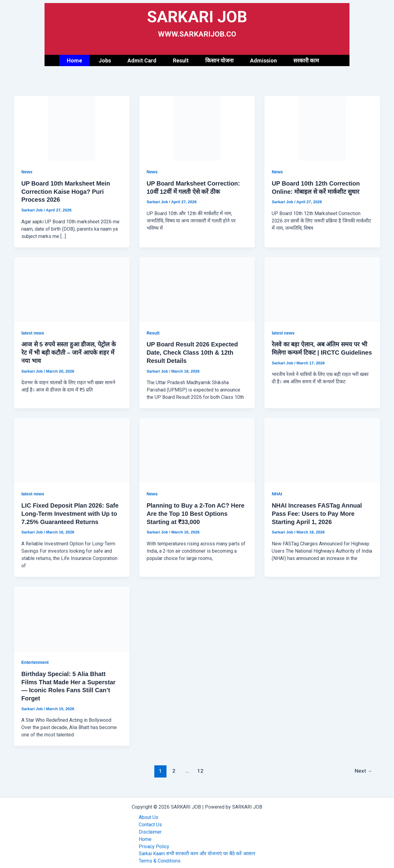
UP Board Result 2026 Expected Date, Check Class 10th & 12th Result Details (193, 352)
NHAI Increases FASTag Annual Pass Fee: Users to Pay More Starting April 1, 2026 (317, 512)
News (27, 172)
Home (74, 60)
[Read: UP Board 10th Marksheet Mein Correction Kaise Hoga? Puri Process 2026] (72, 128)
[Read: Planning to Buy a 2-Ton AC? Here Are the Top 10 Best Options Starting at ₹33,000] (197, 449)
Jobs (105, 60)
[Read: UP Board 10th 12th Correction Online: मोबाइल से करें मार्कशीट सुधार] (322, 128)
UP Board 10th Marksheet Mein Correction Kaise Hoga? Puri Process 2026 (66, 191)
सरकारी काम (306, 60)
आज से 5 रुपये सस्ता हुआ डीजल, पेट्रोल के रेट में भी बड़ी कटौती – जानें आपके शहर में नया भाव (69, 352)
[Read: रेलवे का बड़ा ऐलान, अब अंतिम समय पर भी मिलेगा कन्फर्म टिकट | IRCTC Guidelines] (322, 288)
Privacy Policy (154, 843)
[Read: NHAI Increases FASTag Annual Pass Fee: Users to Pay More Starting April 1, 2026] (322, 449)
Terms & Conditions (160, 858)
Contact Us (150, 822)
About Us (149, 814)
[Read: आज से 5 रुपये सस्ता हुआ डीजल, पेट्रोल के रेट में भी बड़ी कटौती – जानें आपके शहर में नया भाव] (72, 288)
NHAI (277, 492)
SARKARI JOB (197, 16)
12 (200, 768)
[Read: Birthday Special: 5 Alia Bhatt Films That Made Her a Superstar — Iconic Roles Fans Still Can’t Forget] (72, 616)
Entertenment (35, 660)
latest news (33, 332)
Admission (263, 60)
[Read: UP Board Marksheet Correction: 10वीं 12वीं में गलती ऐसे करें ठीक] (197, 128)
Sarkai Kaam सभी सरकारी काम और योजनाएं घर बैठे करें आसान (197, 851)
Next (363, 768)
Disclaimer (150, 829)
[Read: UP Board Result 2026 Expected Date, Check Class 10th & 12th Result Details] (197, 288)
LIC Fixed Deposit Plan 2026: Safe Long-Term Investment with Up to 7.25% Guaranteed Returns (70, 512)
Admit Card (142, 60)
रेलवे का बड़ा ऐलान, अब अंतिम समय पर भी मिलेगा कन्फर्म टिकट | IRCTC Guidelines (320, 352)
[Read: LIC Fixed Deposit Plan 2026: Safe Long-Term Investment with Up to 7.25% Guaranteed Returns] (72, 449)
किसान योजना (219, 60)
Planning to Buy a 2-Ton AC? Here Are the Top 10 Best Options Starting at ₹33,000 (196, 512)
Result (181, 60)
